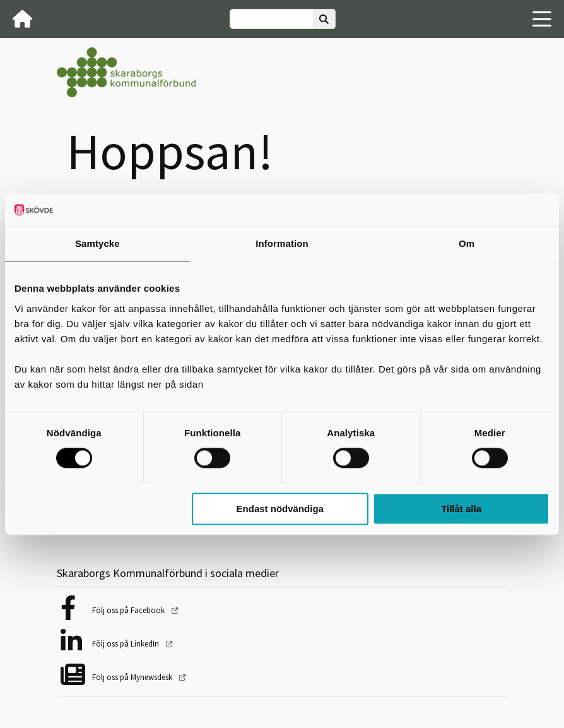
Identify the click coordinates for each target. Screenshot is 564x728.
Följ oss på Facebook (129, 610)
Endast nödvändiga (280, 509)
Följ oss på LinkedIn (126, 644)
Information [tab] (282, 243)
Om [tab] (467, 243)
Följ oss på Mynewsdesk (133, 677)
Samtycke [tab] (97, 243)
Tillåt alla (461, 509)
